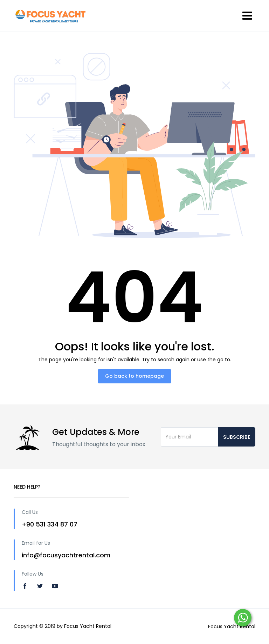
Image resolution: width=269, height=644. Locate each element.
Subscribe (237, 437)
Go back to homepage (134, 376)
